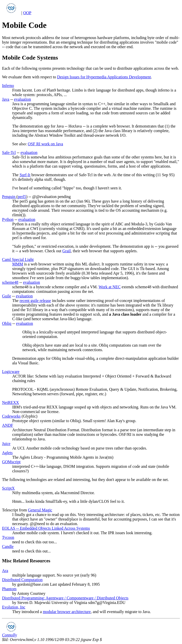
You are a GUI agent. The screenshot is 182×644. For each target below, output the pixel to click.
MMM (18, 264)
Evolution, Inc (14, 607)
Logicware (11, 372)
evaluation (22, 99)
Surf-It (25, 175)
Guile (7, 296)
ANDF (8, 425)
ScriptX (8, 488)
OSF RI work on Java (45, 144)
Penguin (9, 197)
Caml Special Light (18, 260)
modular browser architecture (67, 612)
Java (6, 99)
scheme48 (10, 282)
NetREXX (11, 402)
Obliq (7, 323)
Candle (8, 547)
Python (8, 219)
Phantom (9, 589)
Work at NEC (110, 287)
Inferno (8, 86)
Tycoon (8, 537)
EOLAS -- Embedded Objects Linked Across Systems (46, 528)
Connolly (10, 635)
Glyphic (29, 416)
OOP (27, 13)
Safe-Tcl (9, 153)
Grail (66, 251)
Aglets (7, 453)
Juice (6, 444)
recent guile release (35, 301)
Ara (5, 571)
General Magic (40, 510)
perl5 (22, 197)
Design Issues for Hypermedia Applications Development (104, 77)
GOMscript (11, 462)
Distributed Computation (22, 580)
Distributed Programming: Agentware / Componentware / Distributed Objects (65, 598)
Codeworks (11, 416)
